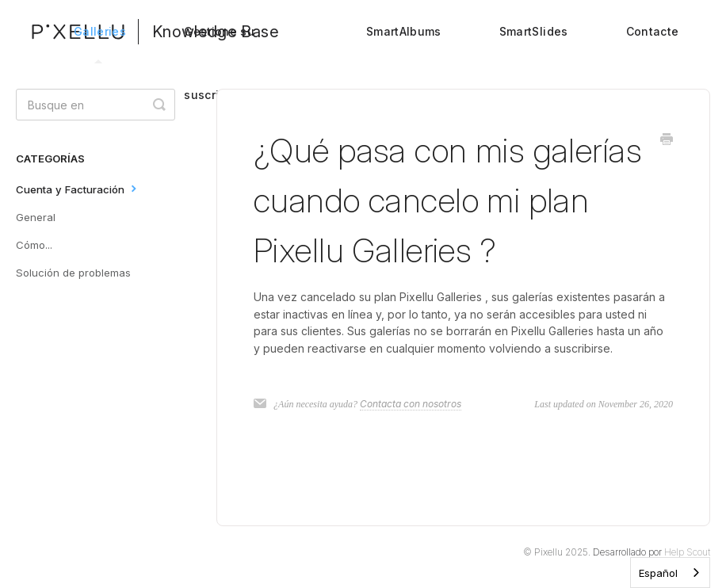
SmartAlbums (404, 31)
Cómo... (34, 245)
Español (658, 573)
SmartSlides (534, 31)
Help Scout (687, 552)
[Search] (96, 105)
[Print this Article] (667, 140)
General (36, 217)
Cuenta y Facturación (78, 188)
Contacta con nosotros (411, 404)
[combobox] (670, 573)
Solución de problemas (73, 273)
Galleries (100, 44)
